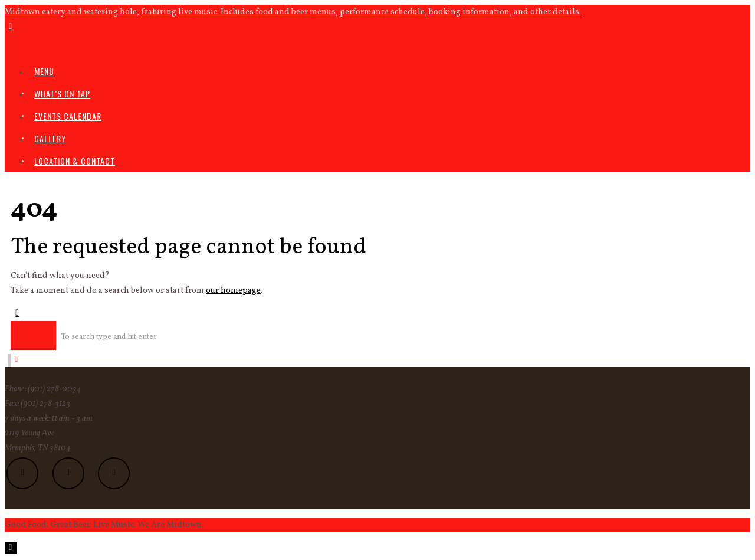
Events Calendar (68, 116)
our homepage (233, 291)
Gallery (50, 138)
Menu (44, 71)
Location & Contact (75, 161)
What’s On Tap (62, 94)
